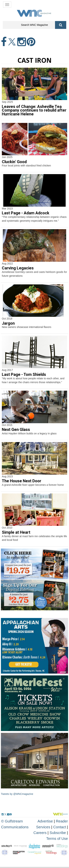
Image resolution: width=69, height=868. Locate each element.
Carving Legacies (18, 268)
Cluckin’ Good (14, 162)
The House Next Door (22, 481)
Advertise (45, 821)
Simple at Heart (16, 532)
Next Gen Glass (16, 430)
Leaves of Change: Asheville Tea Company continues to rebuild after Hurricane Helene (34, 110)
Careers (40, 833)
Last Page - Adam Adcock (26, 213)
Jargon (8, 323)
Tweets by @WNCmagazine (17, 794)
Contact (60, 827)
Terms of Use (57, 839)
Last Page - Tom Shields (24, 374)
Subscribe (58, 833)
